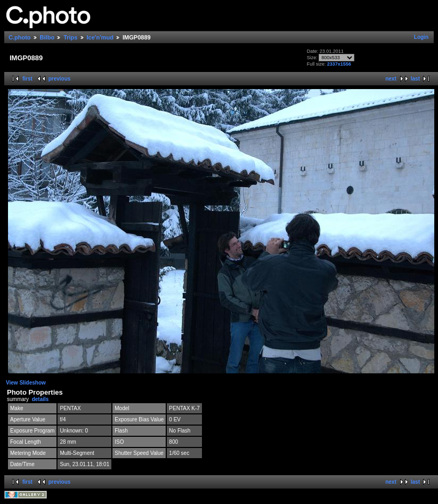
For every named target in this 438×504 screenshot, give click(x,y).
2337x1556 (339, 64)
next (391, 79)
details (40, 399)
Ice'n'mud (100, 37)
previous (60, 79)
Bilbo (47, 37)
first (27, 79)
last (415, 79)
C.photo (20, 37)
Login (421, 37)
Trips (70, 37)
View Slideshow (26, 383)
